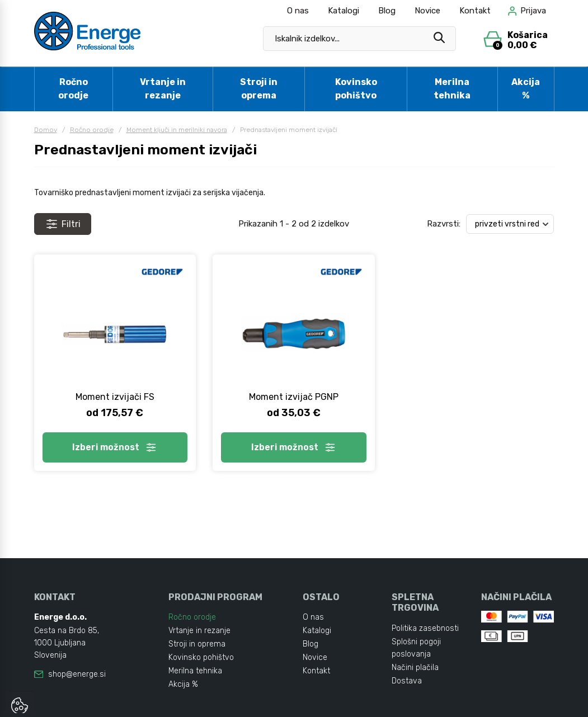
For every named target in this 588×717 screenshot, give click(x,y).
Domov (46, 130)
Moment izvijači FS (115, 397)
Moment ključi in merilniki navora (177, 130)
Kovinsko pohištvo (356, 89)
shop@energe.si (77, 674)
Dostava (407, 681)
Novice (427, 11)
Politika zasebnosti (425, 628)
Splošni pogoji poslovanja (416, 648)
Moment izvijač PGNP (294, 397)
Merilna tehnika (452, 89)
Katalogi (344, 11)
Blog (387, 11)
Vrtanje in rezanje (163, 89)
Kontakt (475, 11)
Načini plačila (415, 668)
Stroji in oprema (259, 89)
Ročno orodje (73, 89)
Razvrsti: (444, 224)
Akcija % (526, 89)
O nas (298, 11)
